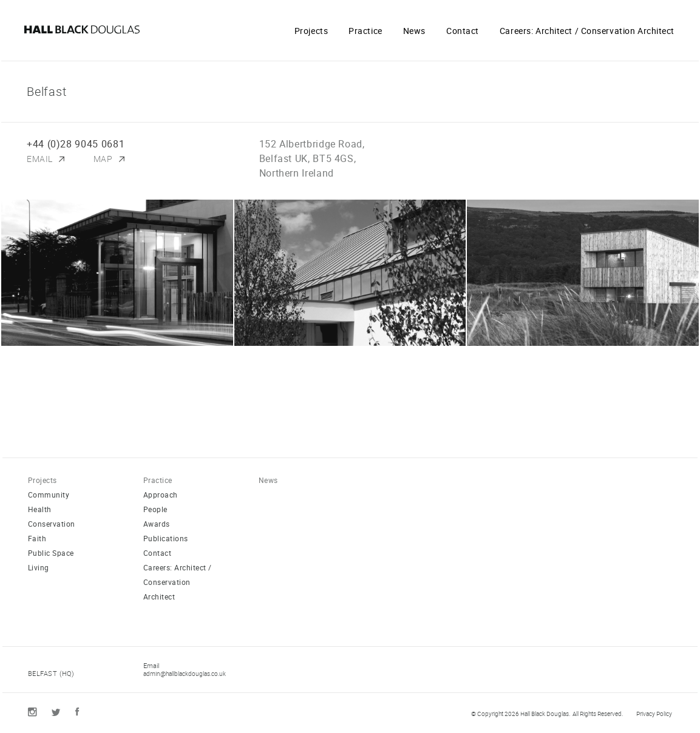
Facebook (77, 712)
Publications (166, 538)
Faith (37, 538)
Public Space (51, 553)
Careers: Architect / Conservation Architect (587, 31)
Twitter (56, 712)
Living (39, 567)
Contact (463, 31)
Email (40, 159)
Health (40, 509)
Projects (311, 31)
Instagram (32, 712)
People (155, 509)
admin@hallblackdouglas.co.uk (185, 674)
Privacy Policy (654, 714)
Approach (161, 495)
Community (49, 495)
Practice (365, 31)
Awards (157, 524)
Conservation (52, 524)
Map (103, 159)
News (414, 31)
